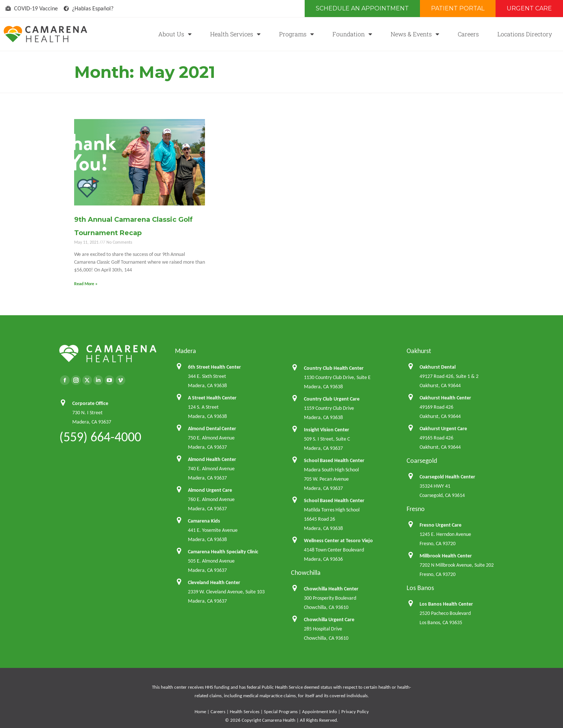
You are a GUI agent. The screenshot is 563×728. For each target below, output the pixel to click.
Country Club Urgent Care (332, 399)
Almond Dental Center (212, 429)
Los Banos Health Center (446, 604)
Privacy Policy (355, 711)
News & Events (415, 34)
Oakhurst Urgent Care (443, 429)
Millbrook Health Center (446, 556)
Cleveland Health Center (214, 582)
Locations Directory (525, 34)
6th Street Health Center (214, 367)
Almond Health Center (212, 459)
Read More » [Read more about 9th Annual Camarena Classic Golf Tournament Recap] (86, 284)
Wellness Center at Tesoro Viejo (338, 541)
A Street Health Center (212, 398)
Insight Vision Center (327, 430)
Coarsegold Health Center (447, 477)
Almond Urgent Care (210, 490)
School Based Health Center (334, 460)
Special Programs (281, 711)
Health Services (235, 34)
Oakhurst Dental (438, 367)
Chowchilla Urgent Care (329, 620)
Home (200, 711)
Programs (297, 34)
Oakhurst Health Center (445, 398)
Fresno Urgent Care (441, 525)
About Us (175, 34)
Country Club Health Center (334, 368)
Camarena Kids (204, 521)
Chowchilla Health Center (331, 589)
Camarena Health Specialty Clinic (223, 552)
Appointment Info (319, 711)
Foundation (352, 34)
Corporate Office (90, 403)
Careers (468, 34)
